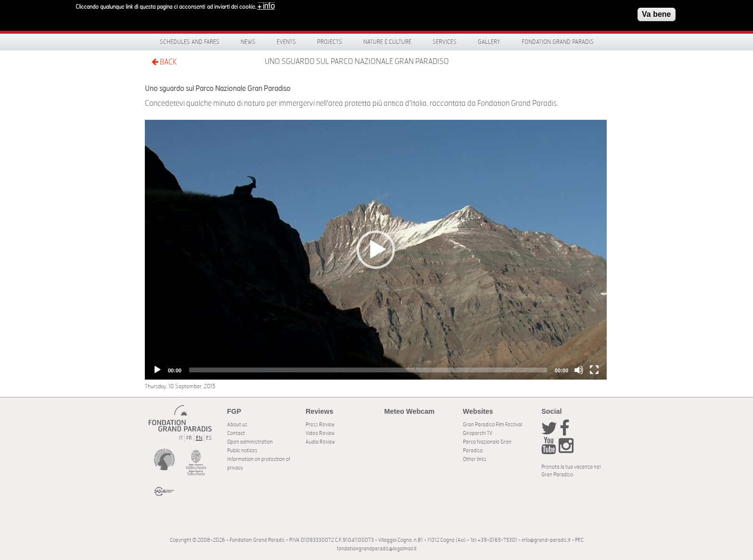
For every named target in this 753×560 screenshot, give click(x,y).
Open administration (250, 442)
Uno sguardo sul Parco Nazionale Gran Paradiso (357, 62)
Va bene (656, 14)
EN (199, 438)
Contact (236, 433)
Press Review (320, 425)
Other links (475, 459)
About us (237, 425)
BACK (164, 62)
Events (286, 42)
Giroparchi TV (478, 433)
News (248, 42)
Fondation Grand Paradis (558, 42)
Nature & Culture (387, 42)
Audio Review (320, 442)
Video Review (320, 433)
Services (445, 42)
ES (209, 438)
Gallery (489, 42)
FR (189, 438)
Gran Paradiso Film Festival (492, 425)
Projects (330, 42)
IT (181, 438)
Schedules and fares (190, 42)
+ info (266, 6)
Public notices (242, 451)
